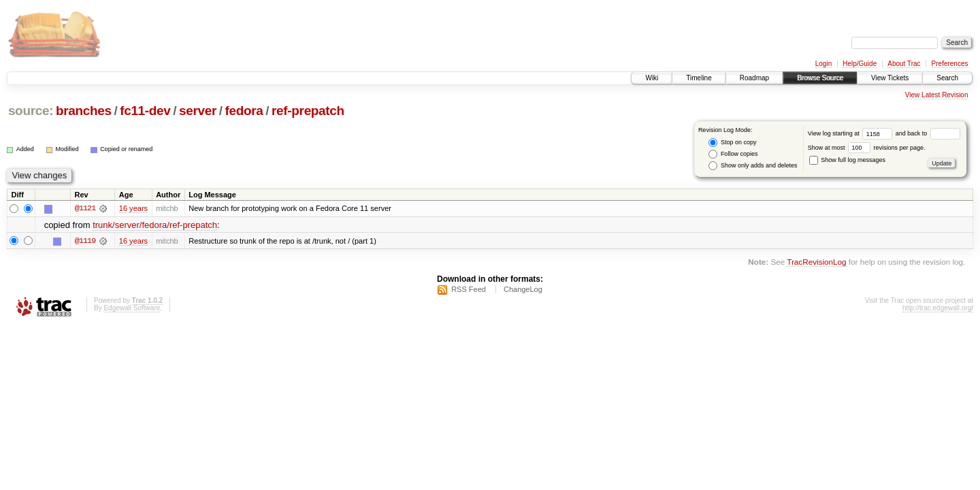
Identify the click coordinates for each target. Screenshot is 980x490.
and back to (928, 133)
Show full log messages (847, 160)
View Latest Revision (937, 95)
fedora (244, 111)
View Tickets (890, 78)
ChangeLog (523, 289)
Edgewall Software (132, 308)
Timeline (699, 78)
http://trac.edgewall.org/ (938, 308)
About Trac (904, 64)
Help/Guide (860, 64)
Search (947, 78)
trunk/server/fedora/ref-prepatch (155, 225)
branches (84, 111)
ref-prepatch (308, 111)
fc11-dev (145, 111)
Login (823, 64)
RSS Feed (469, 289)
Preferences (950, 64)
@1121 (85, 208)
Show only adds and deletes (753, 166)
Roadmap (754, 78)
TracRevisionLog (816, 262)
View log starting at (852, 133)
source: (31, 111)
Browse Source (820, 78)
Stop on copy (732, 143)
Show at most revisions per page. (867, 148)
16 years (133, 208)
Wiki (652, 78)
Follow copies (733, 154)
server (198, 111)
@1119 (85, 241)
